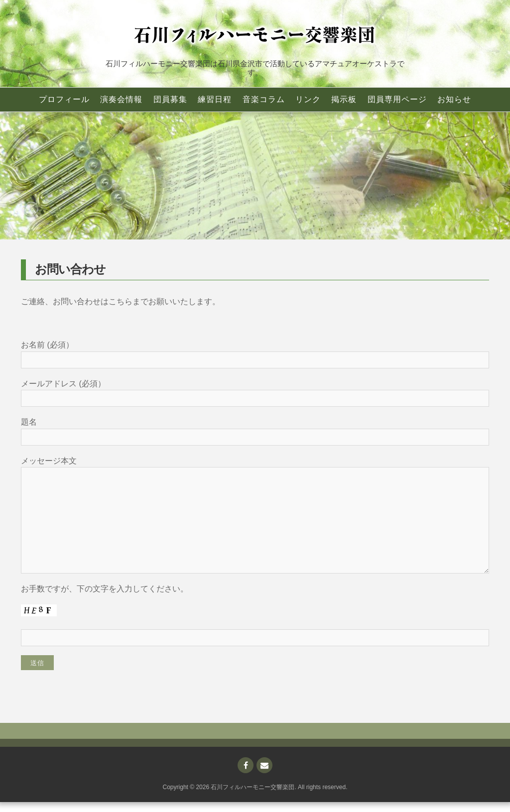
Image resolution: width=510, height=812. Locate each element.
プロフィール (64, 99)
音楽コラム (264, 99)
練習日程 (215, 99)
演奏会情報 (121, 99)
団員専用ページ (397, 99)
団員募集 (170, 99)
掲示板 (344, 99)
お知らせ (454, 99)
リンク (308, 99)
